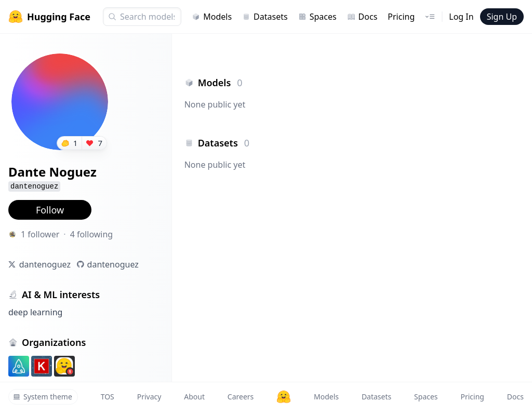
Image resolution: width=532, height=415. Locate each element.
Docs (362, 17)
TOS (108, 397)
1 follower (40, 234)
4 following (92, 234)
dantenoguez (45, 264)
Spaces (317, 17)
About (194, 397)
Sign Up (502, 17)
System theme (43, 397)
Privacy (149, 397)
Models (212, 17)
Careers (241, 397)
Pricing (401, 17)
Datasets (265, 17)
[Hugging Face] (284, 397)
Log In (461, 17)
